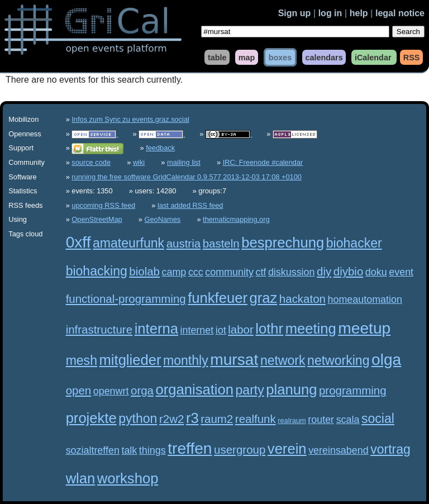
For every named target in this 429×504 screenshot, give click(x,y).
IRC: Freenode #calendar (263, 162)
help (359, 13)
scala (348, 420)
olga (386, 360)
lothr (269, 329)
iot (221, 330)
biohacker (354, 243)
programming (353, 390)
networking (338, 360)
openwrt (111, 391)
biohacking (97, 271)
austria (183, 243)
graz (264, 298)
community (229, 272)
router (321, 420)
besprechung (283, 243)
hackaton (302, 299)
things (152, 450)
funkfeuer (218, 298)
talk (129, 450)
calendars (324, 57)
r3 (192, 418)
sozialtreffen (93, 450)
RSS (412, 57)
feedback (160, 148)
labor (241, 329)
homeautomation (365, 299)
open (79, 390)
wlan (81, 478)
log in (330, 13)
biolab (144, 271)
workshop (128, 478)
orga (142, 390)
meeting (311, 329)
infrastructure (99, 329)
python (138, 419)
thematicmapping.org (236, 219)
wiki (139, 162)
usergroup (240, 450)
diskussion (292, 272)
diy (324, 271)
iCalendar (373, 57)
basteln (221, 243)
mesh (82, 360)
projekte (91, 418)
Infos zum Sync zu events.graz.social (130, 119)
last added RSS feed (190, 205)
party (250, 390)
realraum (292, 420)
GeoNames (163, 219)
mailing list (184, 162)
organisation (195, 389)
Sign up (295, 13)
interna (156, 329)
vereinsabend (339, 450)
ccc (196, 272)
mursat (234, 360)
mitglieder (130, 360)
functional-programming (126, 299)
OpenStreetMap (97, 219)
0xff (78, 242)
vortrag (390, 449)
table (217, 57)
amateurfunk (128, 243)
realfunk (256, 419)
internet (197, 330)
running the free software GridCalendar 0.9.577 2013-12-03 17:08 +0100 (187, 177)
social (378, 419)
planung (291, 389)
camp (174, 272)
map (247, 57)
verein (287, 449)
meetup (364, 328)
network (283, 360)
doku (376, 272)
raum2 (217, 419)
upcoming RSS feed (103, 205)
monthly (186, 360)
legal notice (400, 13)
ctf (261, 272)
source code (91, 162)
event (401, 272)
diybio (348, 271)
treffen (190, 448)
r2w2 (171, 419)
